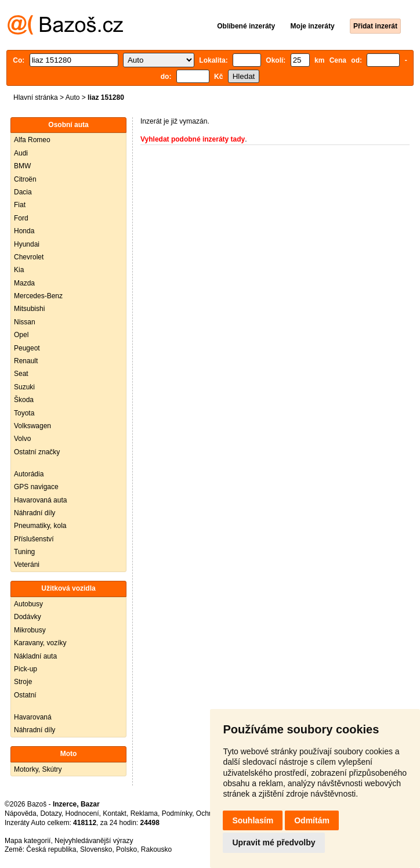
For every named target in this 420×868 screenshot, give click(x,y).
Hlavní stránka (36, 97)
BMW (22, 166)
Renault (26, 361)
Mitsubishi (29, 309)
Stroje (23, 682)
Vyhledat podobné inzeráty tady (193, 139)
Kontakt (115, 813)
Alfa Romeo (32, 140)
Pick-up (26, 669)
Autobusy (28, 604)
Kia (19, 270)
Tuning (24, 552)
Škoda (24, 400)
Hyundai (27, 244)
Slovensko (96, 849)
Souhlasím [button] (253, 820)
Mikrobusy (30, 630)
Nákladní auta (35, 656)
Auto (73, 97)
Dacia (23, 192)
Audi (21, 153)
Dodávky (28, 617)
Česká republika (51, 849)
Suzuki (24, 387)
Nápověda (21, 813)
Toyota (24, 413)
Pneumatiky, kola (40, 526)
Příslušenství (34, 539)
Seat (21, 374)
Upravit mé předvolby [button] (274, 842)
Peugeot (27, 348)
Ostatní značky (37, 452)
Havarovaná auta (40, 500)
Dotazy (50, 813)
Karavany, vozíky (40, 643)
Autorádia (29, 474)
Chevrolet (29, 257)
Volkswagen (32, 426)
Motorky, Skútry (38, 769)
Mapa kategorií (28, 841)
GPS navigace (36, 487)
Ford (21, 218)
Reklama (144, 813)
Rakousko (156, 849)
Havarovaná (33, 717)
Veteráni (27, 565)
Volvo (22, 439)
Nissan (25, 322)
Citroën (25, 179)
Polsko (126, 849)
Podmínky (177, 813)
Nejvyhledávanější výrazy (94, 841)
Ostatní (25, 695)
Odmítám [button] (312, 820)
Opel (21, 335)
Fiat (20, 205)
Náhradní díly (35, 513)
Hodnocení (82, 813)
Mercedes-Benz (38, 296)
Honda (24, 231)
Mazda (24, 283)
